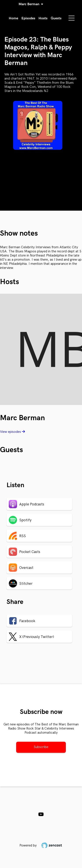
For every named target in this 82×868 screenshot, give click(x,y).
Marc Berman (30, 4)
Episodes (28, 18)
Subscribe (41, 747)
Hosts (43, 18)
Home (13, 18)
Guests (56, 18)
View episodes (12, 432)
